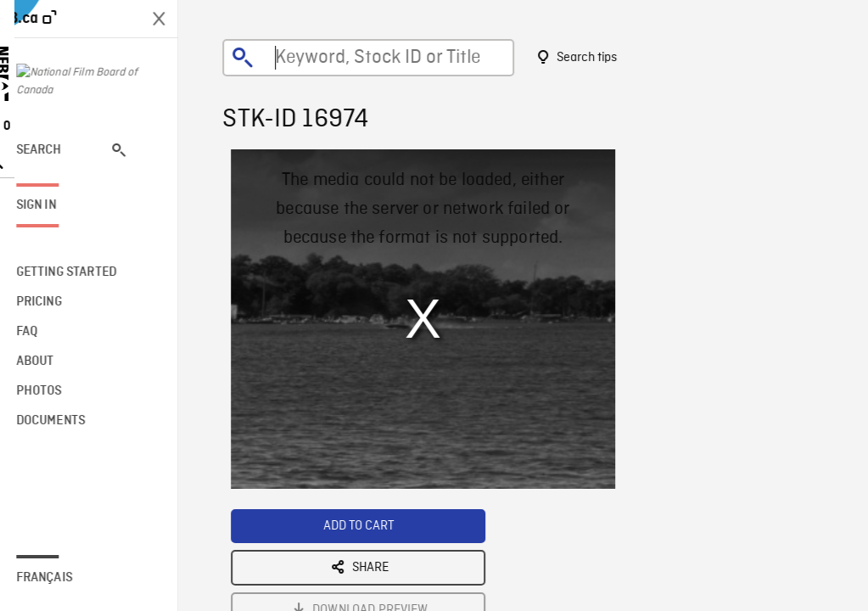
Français (66, 578)
